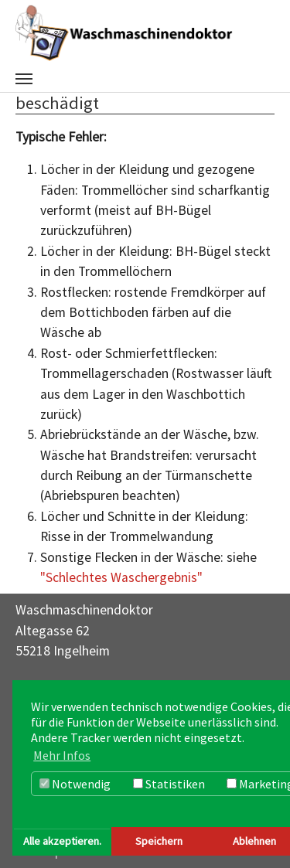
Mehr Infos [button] (62, 755)
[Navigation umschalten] (24, 79)
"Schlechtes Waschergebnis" (121, 577)
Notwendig (75, 784)
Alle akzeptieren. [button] (62, 841)
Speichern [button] (159, 841)
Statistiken (169, 784)
